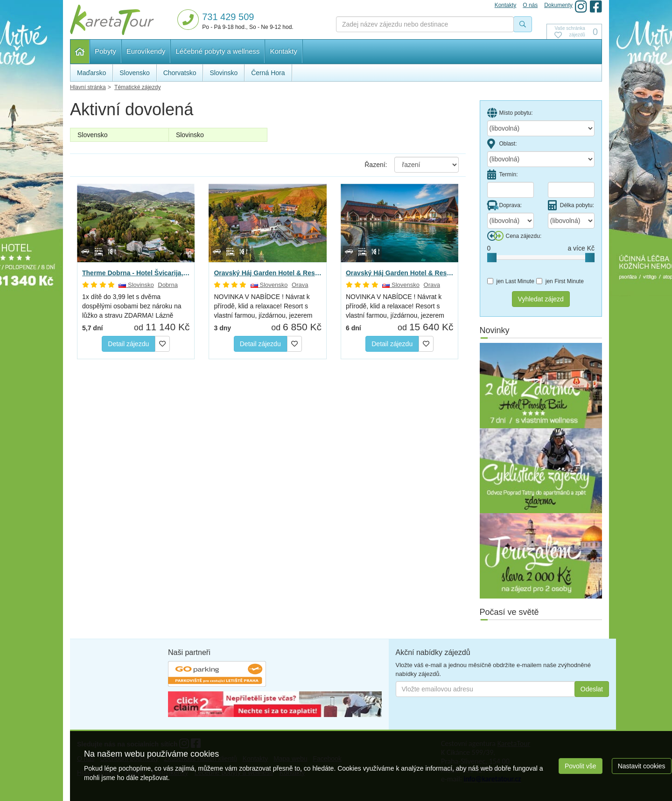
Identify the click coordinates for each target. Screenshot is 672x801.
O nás (530, 5)
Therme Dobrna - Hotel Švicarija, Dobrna (136, 273)
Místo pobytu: (510, 113)
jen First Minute (560, 281)
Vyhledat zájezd (541, 299)
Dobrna (168, 285)
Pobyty (105, 51)
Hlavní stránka (80, 52)
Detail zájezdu (128, 344)
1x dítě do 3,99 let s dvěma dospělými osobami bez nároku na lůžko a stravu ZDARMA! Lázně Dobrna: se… (132, 306)
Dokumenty (558, 5)
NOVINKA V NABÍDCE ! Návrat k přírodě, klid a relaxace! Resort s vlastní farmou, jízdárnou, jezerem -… (263, 306)
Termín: (503, 174)
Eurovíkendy (146, 51)
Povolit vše (581, 766)
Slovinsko (190, 135)
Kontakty (283, 51)
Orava (300, 285)
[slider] (492, 258)
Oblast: (502, 144)
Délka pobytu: (571, 205)
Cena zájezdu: (514, 236)
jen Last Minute (511, 281)
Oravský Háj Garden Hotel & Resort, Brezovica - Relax (267, 273)
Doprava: (505, 205)
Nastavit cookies (642, 766)
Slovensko (93, 135)
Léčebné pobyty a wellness (217, 51)
